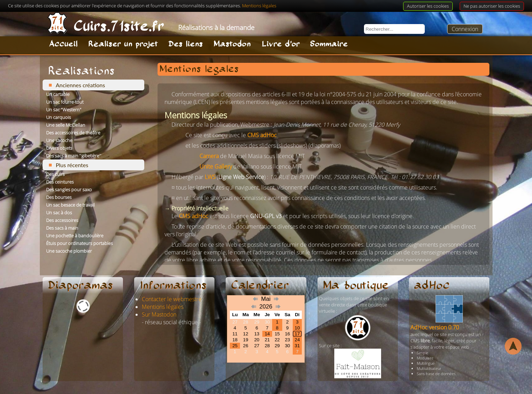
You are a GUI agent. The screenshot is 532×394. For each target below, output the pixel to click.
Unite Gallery (216, 166)
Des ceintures (60, 182)
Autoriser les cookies (428, 6)
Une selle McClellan (66, 125)
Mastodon (232, 44)
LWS (210, 177)
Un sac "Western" (64, 110)
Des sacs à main (62, 228)
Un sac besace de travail (70, 205)
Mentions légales (163, 307)
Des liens (186, 44)
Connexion (465, 29)
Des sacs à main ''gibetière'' (74, 156)
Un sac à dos (59, 213)
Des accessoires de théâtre (73, 133)
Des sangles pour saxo (69, 189)
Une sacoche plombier (69, 251)
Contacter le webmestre (172, 299)
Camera (209, 156)
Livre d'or (280, 44)
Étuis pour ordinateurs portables (79, 243)
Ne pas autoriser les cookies (492, 6)
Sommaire (329, 44)
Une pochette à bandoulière (75, 236)
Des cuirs (55, 174)
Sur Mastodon (159, 314)
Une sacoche (59, 140)
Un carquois (59, 117)
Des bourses (59, 197)
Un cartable (58, 94)
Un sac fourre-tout (65, 102)
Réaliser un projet (123, 44)
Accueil (63, 44)
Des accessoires (62, 220)
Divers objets (59, 148)
